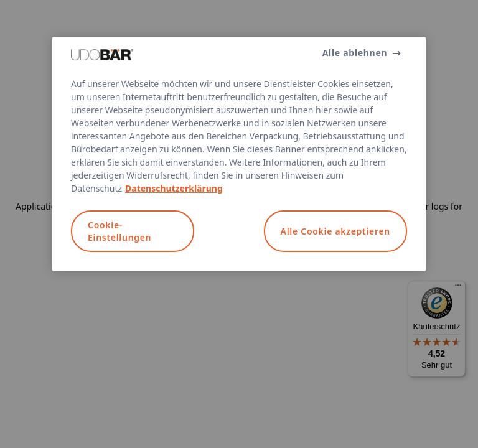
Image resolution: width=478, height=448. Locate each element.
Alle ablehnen (355, 53)
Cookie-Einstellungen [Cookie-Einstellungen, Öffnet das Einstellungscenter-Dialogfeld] (119, 231)
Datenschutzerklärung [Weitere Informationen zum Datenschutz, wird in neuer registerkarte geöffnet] (174, 188)
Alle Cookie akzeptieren (335, 231)
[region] (239, 154)
